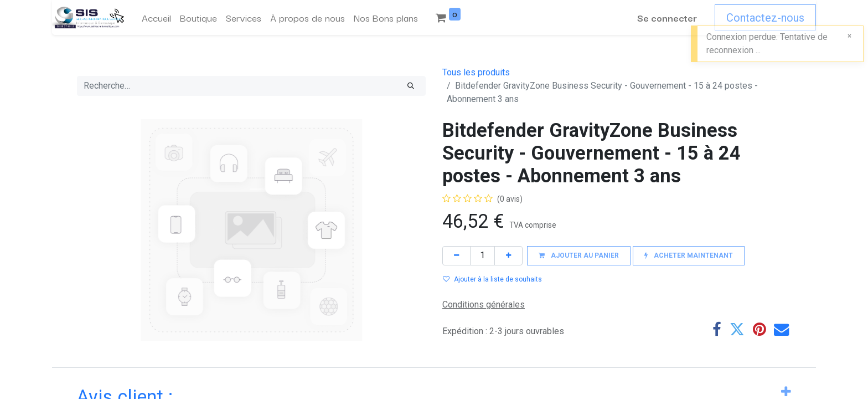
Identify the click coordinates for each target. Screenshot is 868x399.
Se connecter (667, 17)
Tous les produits (476, 72)
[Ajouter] (508, 256)
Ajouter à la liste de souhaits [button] (492, 279)
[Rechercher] (411, 86)
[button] (579, 256)
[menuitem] (156, 18)
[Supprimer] (456, 256)
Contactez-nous (765, 18)
